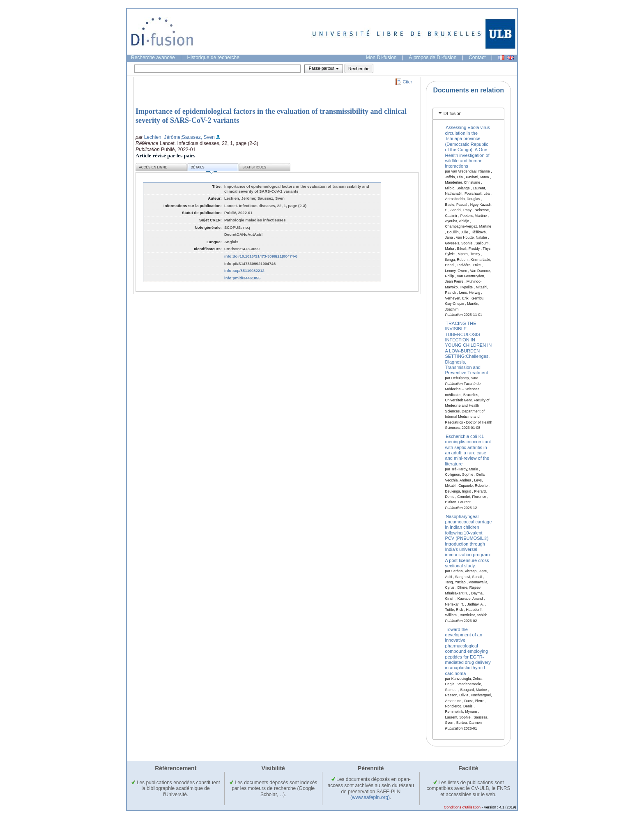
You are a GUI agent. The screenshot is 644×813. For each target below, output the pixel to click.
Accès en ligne (153, 167)
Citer (408, 82)
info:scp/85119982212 (244, 271)
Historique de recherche (213, 58)
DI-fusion (453, 113)
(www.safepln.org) (370, 797)
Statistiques (254, 167)
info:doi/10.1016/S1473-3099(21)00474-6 (261, 256)
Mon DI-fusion (381, 58)
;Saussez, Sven (197, 137)
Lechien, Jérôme (162, 137)
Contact (477, 58)
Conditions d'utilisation (462, 807)
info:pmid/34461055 (242, 278)
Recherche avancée (153, 58)
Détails (204, 169)
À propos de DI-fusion (432, 58)
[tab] (468, 114)
